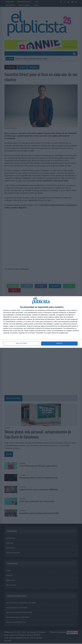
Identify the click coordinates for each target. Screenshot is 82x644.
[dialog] (41, 322)
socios (23, 310)
